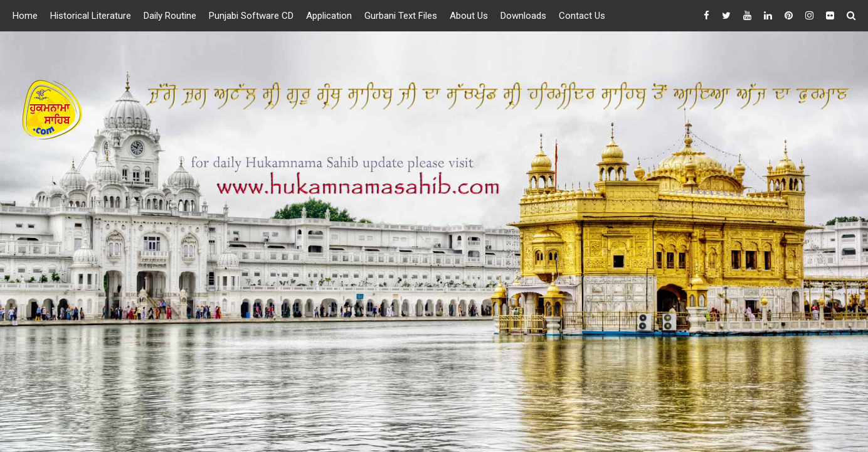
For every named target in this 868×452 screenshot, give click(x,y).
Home (25, 16)
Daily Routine (170, 16)
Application (329, 16)
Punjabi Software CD (251, 16)
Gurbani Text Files (401, 16)
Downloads (523, 16)
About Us (469, 16)
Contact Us (582, 16)
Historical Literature (91, 16)
